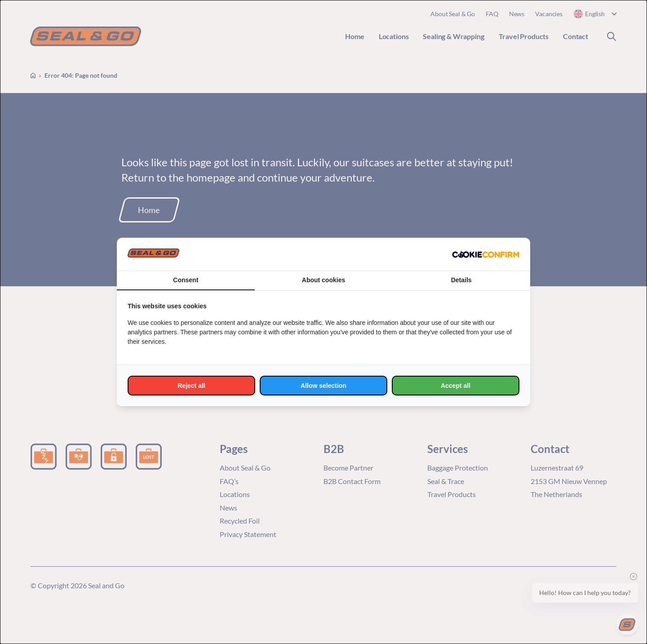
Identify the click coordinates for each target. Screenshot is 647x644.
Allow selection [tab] (323, 386)
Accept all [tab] (456, 386)
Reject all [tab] (191, 386)
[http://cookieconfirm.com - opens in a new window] (486, 254)
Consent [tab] (186, 280)
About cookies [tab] (323, 280)
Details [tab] (461, 280)
